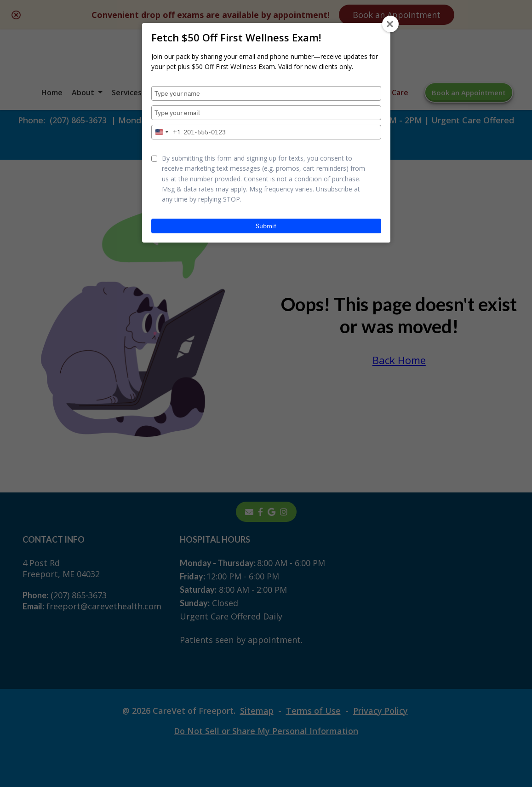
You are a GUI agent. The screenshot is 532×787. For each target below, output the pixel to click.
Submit (266, 226)
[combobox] (166, 132)
